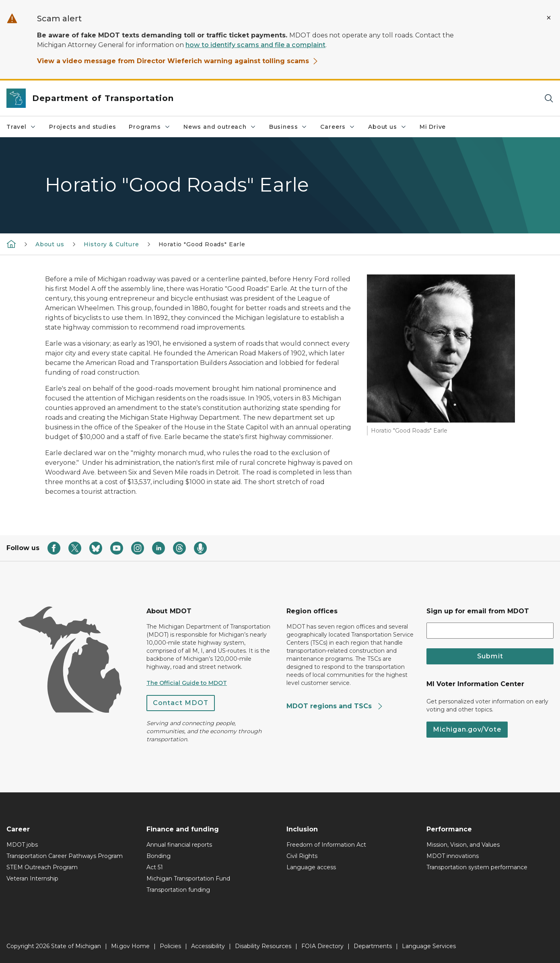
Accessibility (208, 946)
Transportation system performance (477, 867)
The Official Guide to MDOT (187, 683)
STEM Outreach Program (42, 867)
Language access (311, 867)
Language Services (429, 946)
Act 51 (155, 867)
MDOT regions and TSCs (335, 706)
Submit (490, 656)
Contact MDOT (181, 703)
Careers (338, 127)
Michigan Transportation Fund (188, 878)
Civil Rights (302, 856)
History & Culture (111, 244)
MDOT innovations (453, 856)
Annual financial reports (179, 845)
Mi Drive (433, 127)
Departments (373, 946)
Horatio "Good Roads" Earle (202, 244)
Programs (150, 127)
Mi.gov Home (130, 946)
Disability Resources (263, 946)
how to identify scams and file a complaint (255, 45)
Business (288, 127)
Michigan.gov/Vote (467, 729)
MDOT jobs (22, 845)
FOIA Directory (322, 946)
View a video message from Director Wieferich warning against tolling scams (178, 61)
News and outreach (220, 127)
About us (387, 127)
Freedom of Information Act (326, 845)
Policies (170, 946)
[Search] (549, 98)
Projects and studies (82, 127)
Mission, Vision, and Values (463, 845)
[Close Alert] (549, 18)
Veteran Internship (32, 878)
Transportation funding (178, 890)
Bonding (159, 856)
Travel (21, 127)
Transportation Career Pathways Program (65, 856)
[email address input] (490, 631)
